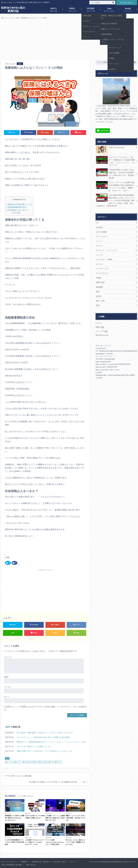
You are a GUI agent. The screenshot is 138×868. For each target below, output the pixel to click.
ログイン (99, 323)
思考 (98, 292)
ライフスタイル (102, 273)
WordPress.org (102, 335)
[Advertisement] (69, 39)
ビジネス (99, 264)
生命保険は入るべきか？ (17, 210)
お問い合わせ (127, 3)
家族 (36, 762)
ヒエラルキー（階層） (105, 259)
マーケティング (102, 269)
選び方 (59, 762)
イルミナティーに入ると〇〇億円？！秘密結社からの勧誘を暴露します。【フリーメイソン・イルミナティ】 (115, 161)
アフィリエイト (102, 236)
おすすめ (10, 762)
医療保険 (28, 762)
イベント (99, 241)
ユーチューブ (128, 9)
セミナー (99, 246)
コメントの (102, 331)
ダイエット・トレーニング (106, 250)
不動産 (99, 278)
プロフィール (72, 9)
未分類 (99, 296)
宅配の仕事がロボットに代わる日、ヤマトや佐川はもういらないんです (44, 751)
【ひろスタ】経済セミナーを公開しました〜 (34, 746)
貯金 (52, 762)
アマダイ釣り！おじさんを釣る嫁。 (19, 776)
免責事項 (24, 862)
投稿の (100, 327)
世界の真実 (100, 282)
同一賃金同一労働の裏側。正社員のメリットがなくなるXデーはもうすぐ (45, 733)
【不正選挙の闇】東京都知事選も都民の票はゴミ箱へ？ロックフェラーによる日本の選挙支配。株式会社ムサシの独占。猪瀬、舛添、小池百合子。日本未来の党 (115, 200)
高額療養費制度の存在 (16, 207)
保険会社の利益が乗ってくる (19, 204)
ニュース (99, 255)
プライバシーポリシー (9, 862)
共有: (16, 213)
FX (97, 223)
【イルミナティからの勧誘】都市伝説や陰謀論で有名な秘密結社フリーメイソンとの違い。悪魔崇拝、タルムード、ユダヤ (115, 186)
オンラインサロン (109, 9)
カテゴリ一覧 (91, 9)
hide (24, 199)
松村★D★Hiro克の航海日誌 (13, 9)
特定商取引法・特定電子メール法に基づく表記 (48, 862)
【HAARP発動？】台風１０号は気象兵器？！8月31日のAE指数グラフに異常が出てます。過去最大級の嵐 (115, 174)
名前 (7, 677)
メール (8, 687)
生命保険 (44, 762)
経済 (8, 727)
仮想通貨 (99, 287)
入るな (19, 762)
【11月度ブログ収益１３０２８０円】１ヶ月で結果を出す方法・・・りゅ (57, 782)
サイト (7, 697)
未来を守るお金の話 (110, 148)
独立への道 (54, 9)
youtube (99, 227)
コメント (8, 657)
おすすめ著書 (101, 232)
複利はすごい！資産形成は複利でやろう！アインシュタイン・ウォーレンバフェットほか (51, 742)
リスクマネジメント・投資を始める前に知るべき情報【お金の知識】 (43, 737)
